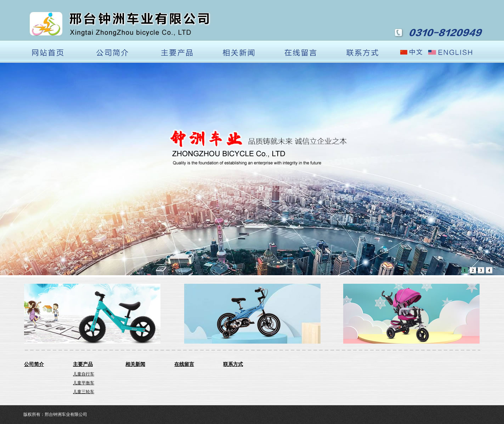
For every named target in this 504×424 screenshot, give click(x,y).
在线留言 (184, 364)
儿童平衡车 (84, 383)
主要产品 (83, 364)
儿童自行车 (84, 374)
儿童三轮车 (84, 392)
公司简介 (34, 364)
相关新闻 (135, 364)
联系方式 (233, 364)
